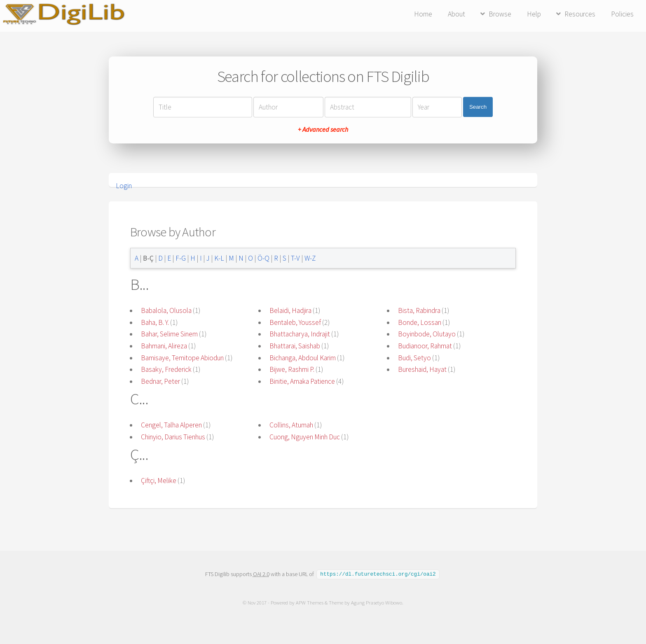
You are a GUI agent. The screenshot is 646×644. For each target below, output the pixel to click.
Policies (622, 14)
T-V (295, 258)
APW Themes (310, 602)
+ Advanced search (323, 129)
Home (423, 14)
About (456, 14)
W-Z (310, 258)
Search (478, 107)
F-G (181, 258)
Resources (580, 14)
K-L (219, 258)
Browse (500, 14)
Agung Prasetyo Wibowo (377, 602)
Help (534, 14)
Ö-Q (263, 258)
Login (124, 186)
